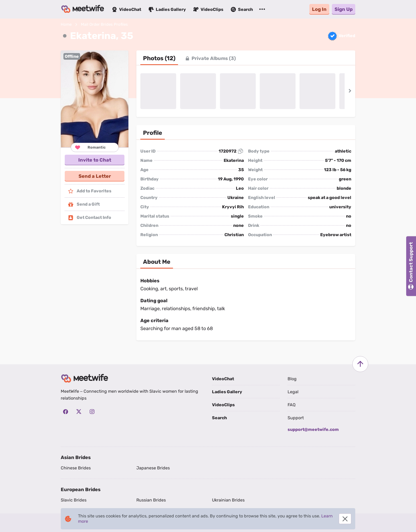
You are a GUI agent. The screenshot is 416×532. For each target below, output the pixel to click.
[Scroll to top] (360, 364)
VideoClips (223, 405)
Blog (292, 379)
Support (296, 418)
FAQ (292, 405)
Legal (293, 392)
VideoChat (223, 379)
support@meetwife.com (313, 429)
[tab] (159, 58)
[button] (95, 99)
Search (219, 418)
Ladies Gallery (227, 392)
